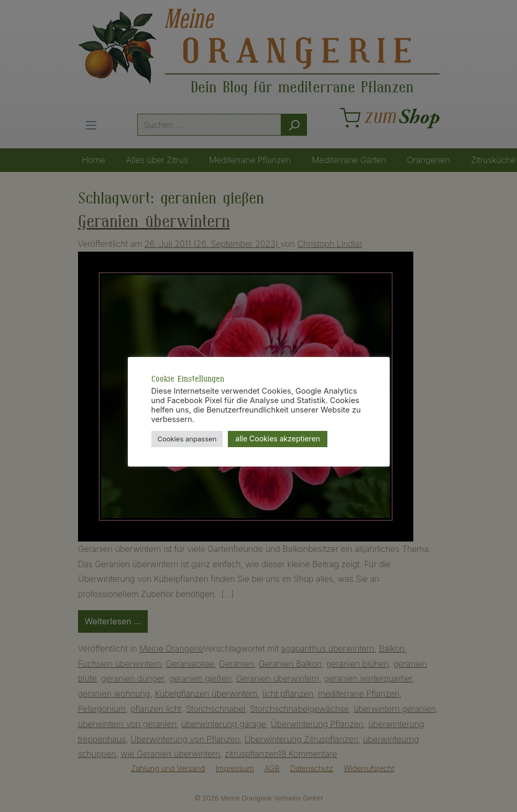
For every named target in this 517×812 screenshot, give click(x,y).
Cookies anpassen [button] (187, 439)
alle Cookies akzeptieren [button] (278, 439)
